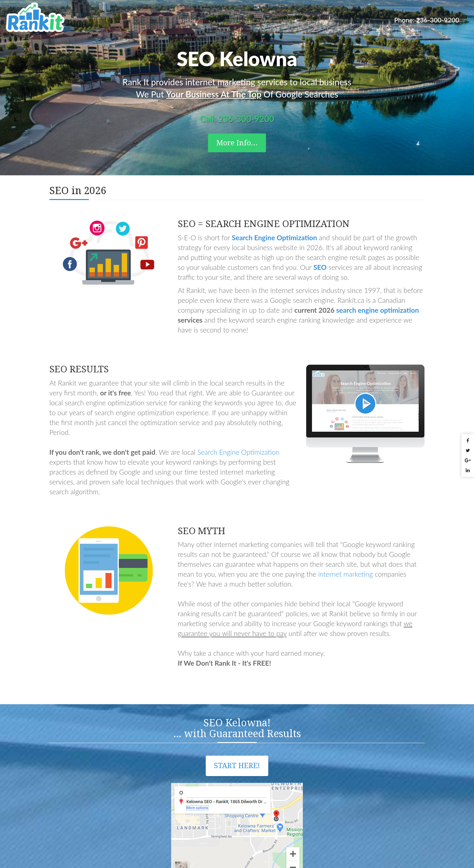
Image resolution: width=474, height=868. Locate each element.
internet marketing (345, 574)
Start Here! (237, 766)
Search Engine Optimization (238, 452)
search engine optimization (377, 310)
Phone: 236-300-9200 (427, 20)
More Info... (237, 143)
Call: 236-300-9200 (237, 119)
